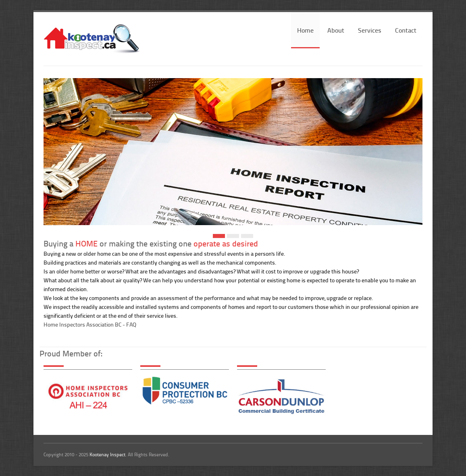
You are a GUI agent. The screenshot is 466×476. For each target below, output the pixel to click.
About (336, 30)
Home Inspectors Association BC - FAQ (90, 324)
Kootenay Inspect (107, 454)
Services (370, 30)
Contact (406, 30)
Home (305, 30)
